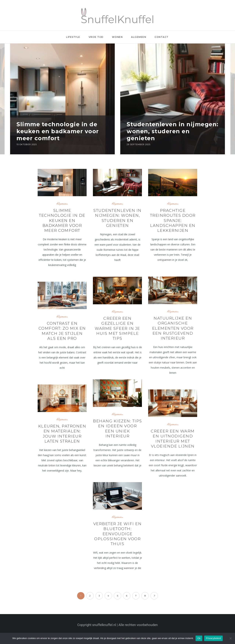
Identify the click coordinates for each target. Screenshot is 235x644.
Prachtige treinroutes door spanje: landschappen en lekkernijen (173, 220)
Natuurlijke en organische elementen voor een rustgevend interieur (173, 328)
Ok (199, 638)
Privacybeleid (213, 638)
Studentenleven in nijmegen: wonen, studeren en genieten (173, 131)
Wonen (117, 37)
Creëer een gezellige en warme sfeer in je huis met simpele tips (117, 328)
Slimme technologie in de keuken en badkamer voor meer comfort (58, 131)
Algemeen (139, 37)
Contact (162, 37)
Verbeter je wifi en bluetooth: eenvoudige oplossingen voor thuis (117, 534)
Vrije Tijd (96, 37)
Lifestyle (73, 37)
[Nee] (230, 638)
